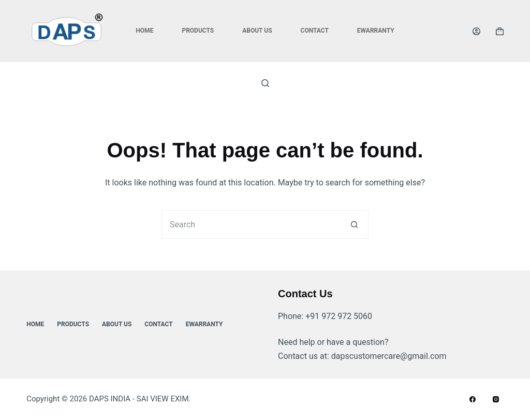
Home (144, 31)
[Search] (265, 83)
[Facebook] (473, 399)
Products (198, 31)
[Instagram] (496, 399)
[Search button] (354, 225)
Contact (315, 31)
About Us (257, 31)
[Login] (476, 31)
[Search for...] (251, 225)
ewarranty (376, 31)
